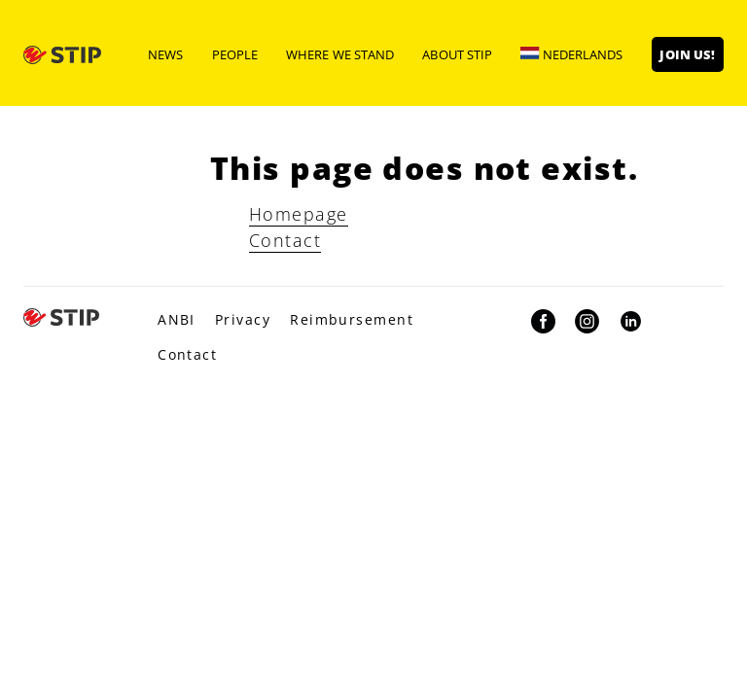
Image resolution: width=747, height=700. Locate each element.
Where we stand (340, 54)
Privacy (243, 319)
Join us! (687, 54)
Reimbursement (352, 319)
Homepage (299, 214)
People (235, 54)
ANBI (177, 319)
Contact (285, 240)
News (165, 54)
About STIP (457, 54)
